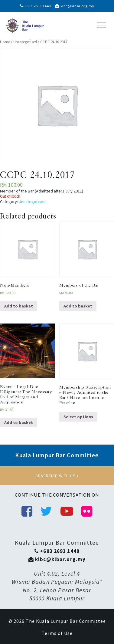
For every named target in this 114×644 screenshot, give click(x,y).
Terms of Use (57, 633)
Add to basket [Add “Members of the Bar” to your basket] (78, 306)
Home (5, 42)
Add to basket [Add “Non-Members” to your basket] (19, 306)
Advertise (57, 476)
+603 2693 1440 (35, 6)
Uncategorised (25, 42)
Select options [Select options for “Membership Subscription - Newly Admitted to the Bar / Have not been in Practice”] (78, 417)
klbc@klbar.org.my (75, 6)
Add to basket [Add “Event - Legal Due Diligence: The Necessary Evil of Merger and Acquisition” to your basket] (19, 422)
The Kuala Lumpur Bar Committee (66, 621)
